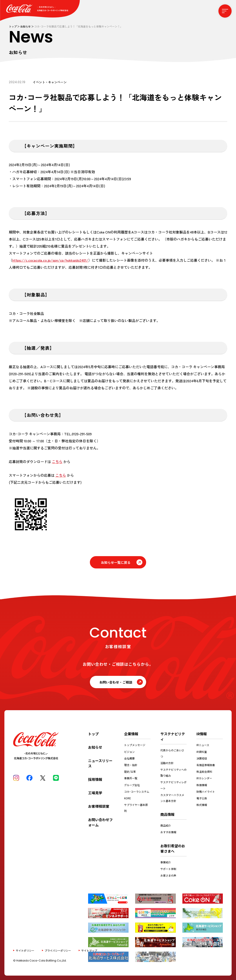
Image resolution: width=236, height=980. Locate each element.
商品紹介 (166, 825)
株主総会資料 (204, 771)
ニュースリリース (100, 763)
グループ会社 (132, 785)
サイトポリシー (25, 950)
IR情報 (202, 734)
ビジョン (129, 752)
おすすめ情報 (168, 832)
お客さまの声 (168, 875)
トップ (13, 26)
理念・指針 (131, 765)
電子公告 (202, 798)
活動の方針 (167, 763)
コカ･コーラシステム (137, 792)
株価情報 (202, 785)
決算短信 (202, 758)
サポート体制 (168, 869)
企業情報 (131, 734)
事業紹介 (166, 862)
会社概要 (129, 758)
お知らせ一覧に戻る (116, 562)
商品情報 (167, 814)
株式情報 (202, 805)
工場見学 (95, 793)
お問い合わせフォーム (100, 822)
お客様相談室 (99, 806)
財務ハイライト (206, 792)
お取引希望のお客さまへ (173, 848)
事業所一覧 (131, 778)
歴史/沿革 (130, 771)
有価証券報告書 (206, 765)
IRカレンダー (204, 778)
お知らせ (25, 26)
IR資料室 (202, 752)
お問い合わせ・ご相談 (116, 682)
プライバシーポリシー (58, 950)
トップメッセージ (135, 745)
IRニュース (203, 745)
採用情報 (95, 779)
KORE (128, 798)
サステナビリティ (173, 736)
